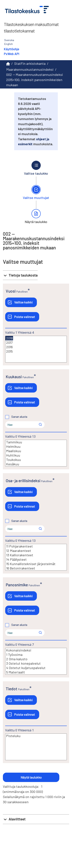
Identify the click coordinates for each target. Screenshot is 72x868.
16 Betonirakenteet (36, 568)
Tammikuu (36, 442)
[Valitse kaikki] (21, 302)
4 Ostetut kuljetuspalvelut (36, 668)
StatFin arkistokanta (30, 63)
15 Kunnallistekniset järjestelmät (36, 564)
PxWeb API (12, 54)
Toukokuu (36, 460)
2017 (36, 343)
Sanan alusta (19, 417)
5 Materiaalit (36, 672)
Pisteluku (36, 736)
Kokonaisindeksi (36, 650)
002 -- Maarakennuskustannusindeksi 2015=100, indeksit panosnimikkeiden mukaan (35, 80)
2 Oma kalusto (36, 659)
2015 (36, 351)
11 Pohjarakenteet (36, 546)
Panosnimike (17, 585)
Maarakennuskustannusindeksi (30, 69)
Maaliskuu (36, 451)
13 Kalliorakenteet (36, 555)
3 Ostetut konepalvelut (36, 663)
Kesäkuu (36, 464)
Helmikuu (36, 447)
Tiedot (12, 689)
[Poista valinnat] (22, 317)
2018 (9, 338)
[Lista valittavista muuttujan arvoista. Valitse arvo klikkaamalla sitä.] (36, 349)
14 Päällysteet (36, 559)
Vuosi (11, 291)
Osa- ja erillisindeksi (23, 481)
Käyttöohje (12, 49)
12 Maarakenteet (36, 551)
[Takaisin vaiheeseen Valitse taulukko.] (36, 168)
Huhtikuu (36, 455)
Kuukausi (14, 377)
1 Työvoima (36, 655)
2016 (36, 347)
